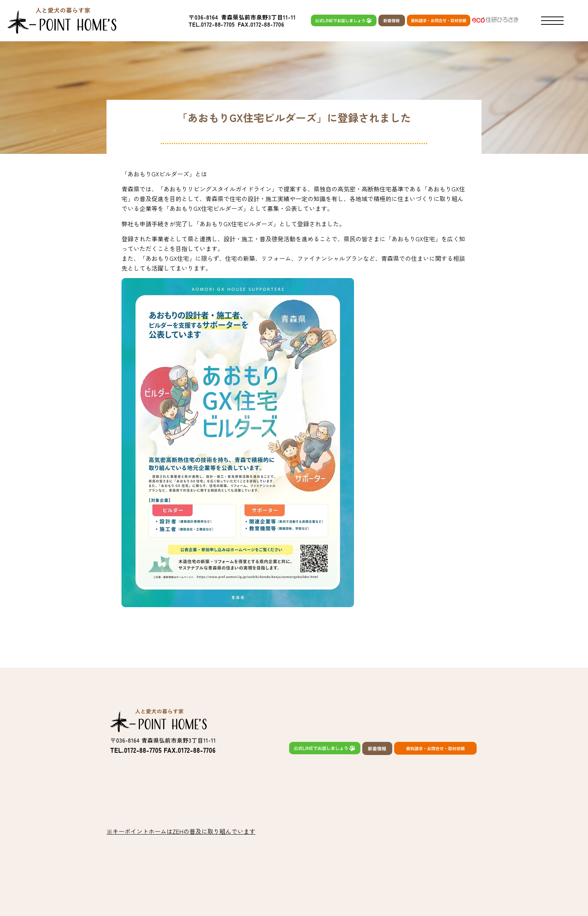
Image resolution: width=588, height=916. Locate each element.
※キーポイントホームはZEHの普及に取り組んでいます (181, 831)
